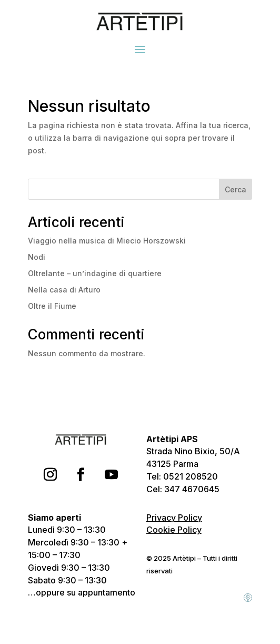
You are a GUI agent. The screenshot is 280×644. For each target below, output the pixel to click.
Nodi (37, 257)
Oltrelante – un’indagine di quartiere (95, 273)
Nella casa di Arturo (64, 290)
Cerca (236, 189)
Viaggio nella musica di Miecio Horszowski (107, 241)
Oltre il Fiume (52, 306)
